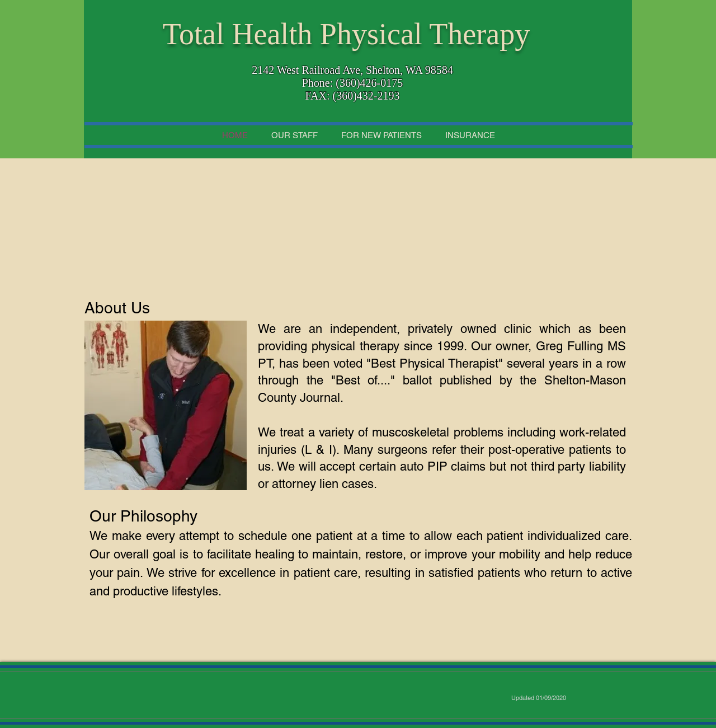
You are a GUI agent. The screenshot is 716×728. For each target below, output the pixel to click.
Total (194, 34)
